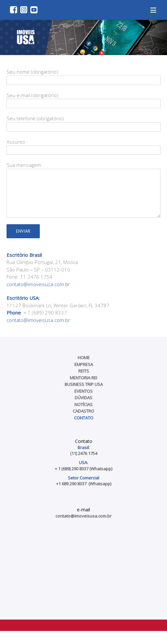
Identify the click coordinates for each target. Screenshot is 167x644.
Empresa (84, 364)
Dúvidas (83, 398)
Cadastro (83, 411)
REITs (84, 371)
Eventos (83, 391)
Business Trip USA (84, 384)
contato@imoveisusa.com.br (38, 284)
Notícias (83, 404)
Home (84, 358)
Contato (84, 418)
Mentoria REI (83, 378)
